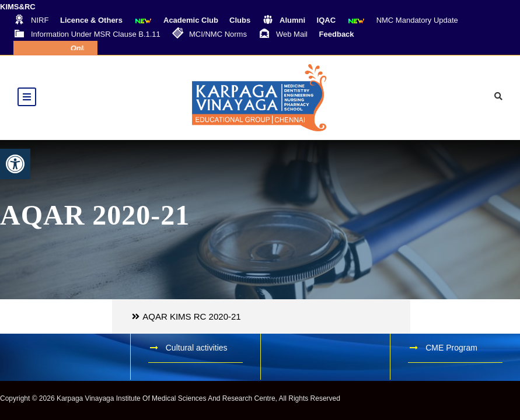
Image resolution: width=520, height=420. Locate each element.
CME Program (451, 348)
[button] (15, 164)
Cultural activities (197, 348)
